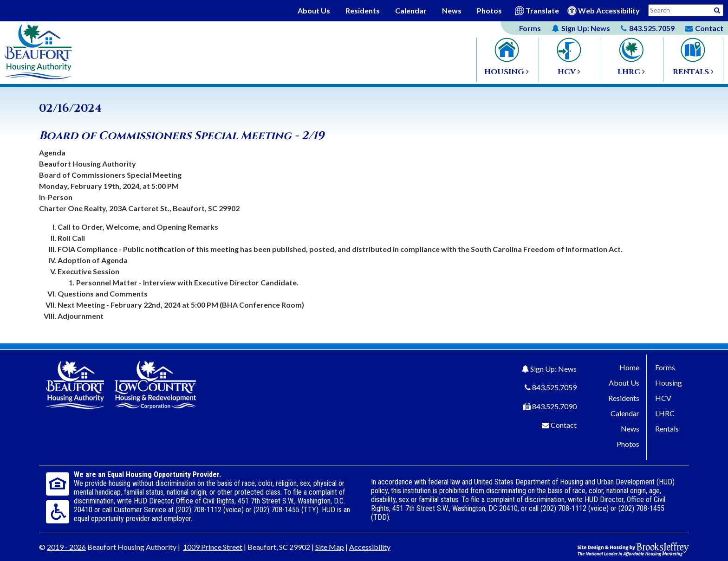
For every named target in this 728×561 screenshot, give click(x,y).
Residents (363, 10)
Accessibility (370, 547)
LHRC (665, 413)
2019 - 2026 (66, 547)
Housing (669, 383)
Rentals (667, 429)
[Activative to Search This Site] (717, 10)
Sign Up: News (553, 369)
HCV (663, 398)
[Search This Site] (686, 10)
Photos (489, 10)
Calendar (411, 10)
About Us (314, 10)
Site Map (330, 547)
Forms (530, 28)
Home (629, 367)
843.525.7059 (554, 387)
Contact (564, 425)
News (452, 10)
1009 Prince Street (213, 547)
